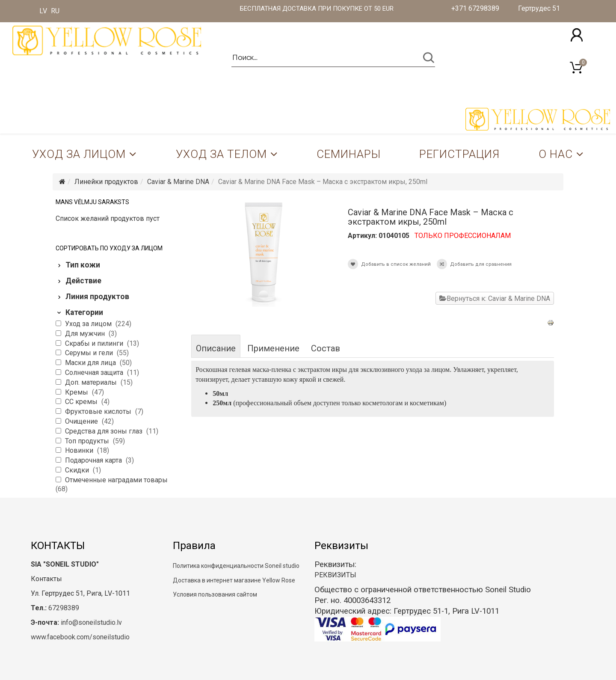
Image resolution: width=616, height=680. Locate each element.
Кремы (77, 392)
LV (43, 11)
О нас (556, 154)
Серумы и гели (90, 353)
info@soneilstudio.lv (91, 622)
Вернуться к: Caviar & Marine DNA (495, 298)
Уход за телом (221, 154)
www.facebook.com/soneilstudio (80, 637)
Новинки (80, 450)
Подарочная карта (94, 460)
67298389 (64, 608)
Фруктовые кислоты (99, 411)
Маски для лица (91, 363)
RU (55, 11)
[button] (577, 35)
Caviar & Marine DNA (178, 182)
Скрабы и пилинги (95, 343)
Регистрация (459, 154)
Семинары (349, 154)
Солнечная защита (95, 373)
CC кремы (82, 402)
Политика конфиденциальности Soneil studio (236, 566)
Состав (326, 348)
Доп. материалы (92, 382)
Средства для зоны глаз (105, 431)
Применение (273, 348)
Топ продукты (88, 441)
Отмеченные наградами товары (116, 480)
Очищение (82, 421)
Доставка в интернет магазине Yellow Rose (234, 580)
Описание (216, 348)
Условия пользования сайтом (215, 594)
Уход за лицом (79, 154)
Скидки (78, 470)
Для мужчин (86, 334)
